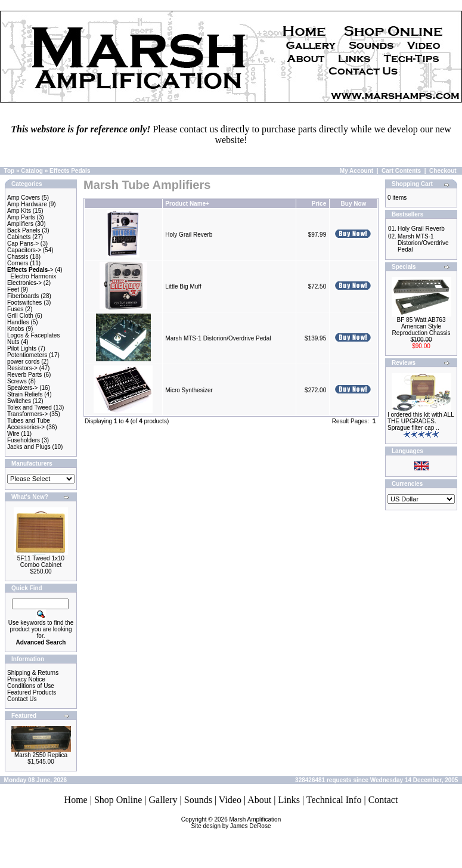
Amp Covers (24, 198)
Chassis (18, 257)
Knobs (15, 329)
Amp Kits (19, 211)
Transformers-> (27, 414)
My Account (356, 171)
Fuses (15, 309)
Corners (18, 263)
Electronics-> (24, 283)
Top (10, 171)
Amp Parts (21, 217)
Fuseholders (24, 440)
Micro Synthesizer (189, 390)
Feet (13, 289)
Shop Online (118, 800)
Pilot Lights (22, 348)
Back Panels (24, 230)
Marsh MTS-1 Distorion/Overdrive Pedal (218, 338)
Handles (18, 322)
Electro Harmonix (34, 276)
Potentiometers (27, 355)
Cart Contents (401, 171)
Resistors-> (22, 368)
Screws (17, 381)
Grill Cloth (20, 316)
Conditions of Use (31, 686)
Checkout (443, 171)
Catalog (32, 171)
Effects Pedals (70, 171)
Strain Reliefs (25, 394)
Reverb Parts (24, 375)
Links (289, 800)
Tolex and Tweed (30, 407)
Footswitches (24, 303)
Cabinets (19, 237)
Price (319, 204)
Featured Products (32, 692)
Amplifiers (20, 224)
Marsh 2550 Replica (41, 755)
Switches (19, 401)
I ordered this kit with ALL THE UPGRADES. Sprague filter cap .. (421, 421)
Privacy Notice (26, 679)
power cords (23, 362)
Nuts (13, 342)
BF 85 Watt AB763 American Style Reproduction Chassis (421, 326)
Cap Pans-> (23, 244)
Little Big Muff (183, 286)
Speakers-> (22, 388)
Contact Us (22, 699)
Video (230, 800)
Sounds (198, 800)
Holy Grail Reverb (189, 235)
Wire (13, 434)
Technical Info (334, 800)
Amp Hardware (27, 204)
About (259, 800)
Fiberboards (23, 296)
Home (76, 800)
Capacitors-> (24, 250)
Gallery (163, 800)
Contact (383, 800)
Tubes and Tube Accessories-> (29, 424)
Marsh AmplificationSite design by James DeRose (236, 823)
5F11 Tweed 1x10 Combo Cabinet (41, 562)
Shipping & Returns (33, 673)
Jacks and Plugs (29, 447)
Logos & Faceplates (33, 335)
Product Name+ (187, 204)
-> (30, 270)
